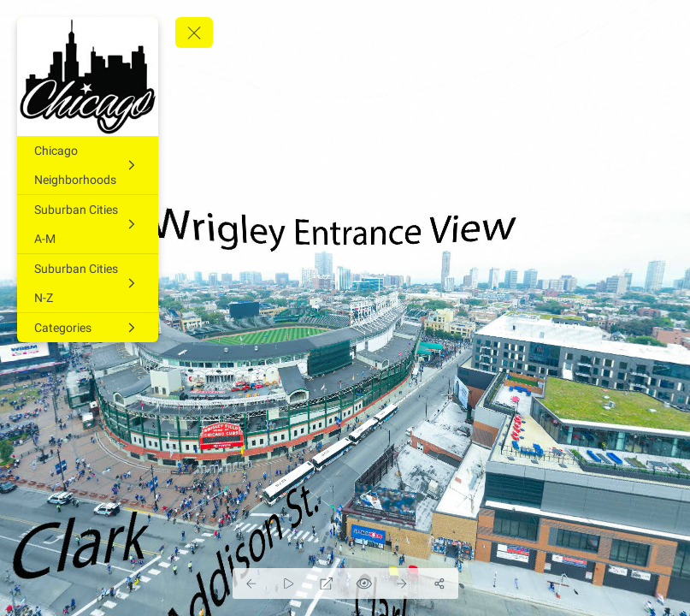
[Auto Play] (289, 583)
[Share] (439, 583)
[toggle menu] (194, 33)
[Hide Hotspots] (364, 583)
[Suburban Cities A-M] (88, 224)
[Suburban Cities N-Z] (88, 283)
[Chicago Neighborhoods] (88, 165)
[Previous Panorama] (251, 583)
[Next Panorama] (402, 583)
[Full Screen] (327, 583)
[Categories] (88, 328)
